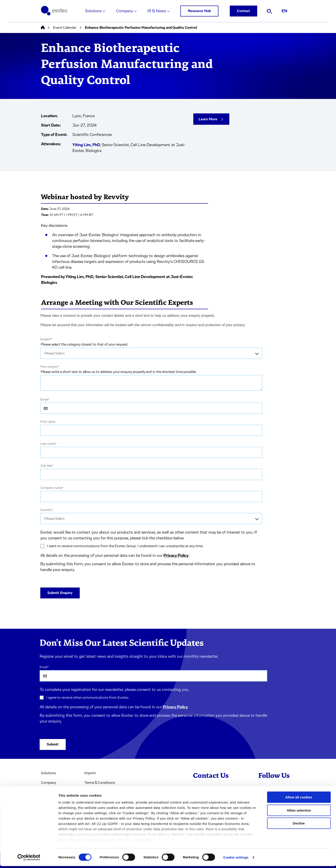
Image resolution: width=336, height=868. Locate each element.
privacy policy (106, 842)
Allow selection (299, 812)
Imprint (90, 773)
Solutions (93, 11)
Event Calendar (65, 28)
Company (124, 11)
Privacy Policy (176, 556)
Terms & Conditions (100, 783)
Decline (299, 825)
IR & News (157, 11)
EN (284, 11)
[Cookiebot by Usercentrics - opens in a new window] (29, 859)
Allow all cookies (299, 799)
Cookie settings (236, 859)
